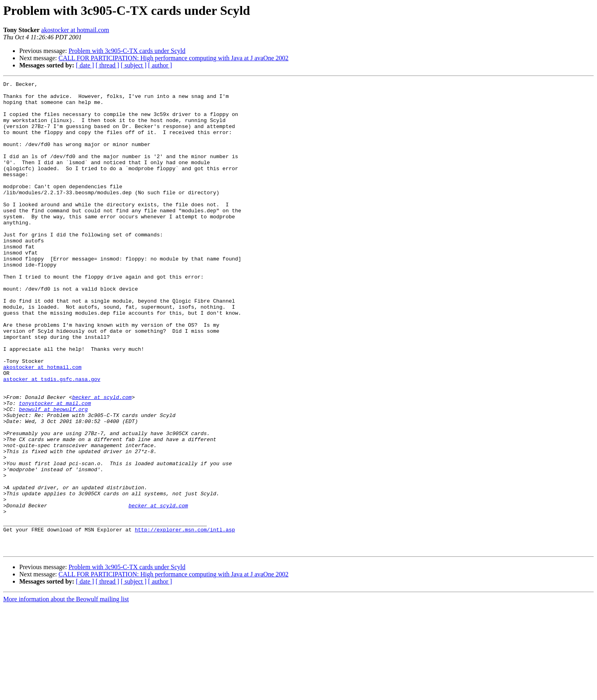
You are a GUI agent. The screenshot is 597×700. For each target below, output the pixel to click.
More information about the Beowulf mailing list (66, 693)
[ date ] (85, 65)
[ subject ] (134, 65)
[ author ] (160, 65)
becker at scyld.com (102, 461)
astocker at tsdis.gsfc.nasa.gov (52, 439)
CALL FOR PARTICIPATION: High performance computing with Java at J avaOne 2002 (174, 58)
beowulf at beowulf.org (53, 475)
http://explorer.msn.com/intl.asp (185, 620)
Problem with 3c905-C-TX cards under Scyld (127, 51)
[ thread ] (107, 65)
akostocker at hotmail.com (75, 30)
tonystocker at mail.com (55, 468)
